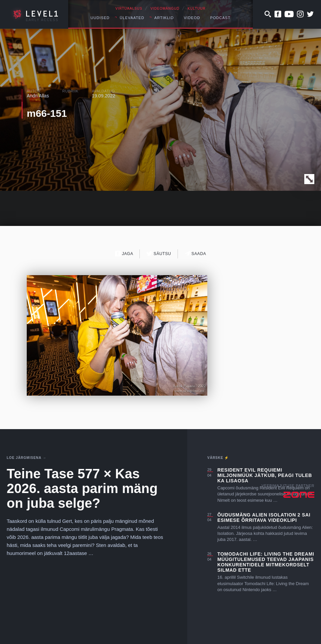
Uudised (100, 18)
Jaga (124, 254)
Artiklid (164, 18)
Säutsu (159, 254)
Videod (192, 18)
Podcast (220, 18)
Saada (195, 254)
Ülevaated (132, 18)
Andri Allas (38, 96)
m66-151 (47, 113)
